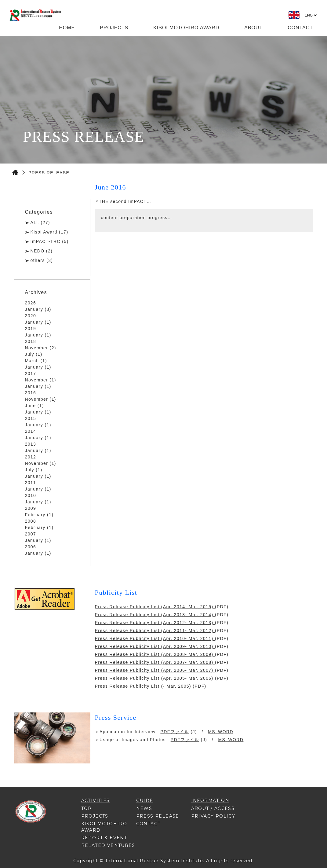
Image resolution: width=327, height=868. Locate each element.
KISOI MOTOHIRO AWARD (186, 28)
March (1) (36, 361)
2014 (31, 431)
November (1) (41, 380)
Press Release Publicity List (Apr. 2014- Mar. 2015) (155, 607)
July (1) (34, 354)
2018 (31, 341)
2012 (31, 457)
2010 (31, 495)
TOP (87, 808)
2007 (31, 534)
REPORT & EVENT (104, 838)
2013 (31, 444)
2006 (31, 547)
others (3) (42, 260)
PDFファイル (175, 732)
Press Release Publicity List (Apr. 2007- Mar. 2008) (155, 662)
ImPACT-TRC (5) (50, 241)
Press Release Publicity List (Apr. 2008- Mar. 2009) (155, 654)
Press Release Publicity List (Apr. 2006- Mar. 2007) (155, 670)
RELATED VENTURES (108, 845)
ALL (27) (40, 223)
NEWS (144, 808)
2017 (31, 373)
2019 (31, 329)
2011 (31, 483)
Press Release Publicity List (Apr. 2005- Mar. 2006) (155, 678)
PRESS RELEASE (158, 816)
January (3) (38, 309)
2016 (31, 393)
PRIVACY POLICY (213, 816)
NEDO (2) (42, 251)
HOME (67, 28)
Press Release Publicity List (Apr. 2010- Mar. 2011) (155, 638)
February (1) (39, 515)
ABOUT (253, 28)
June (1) (35, 406)
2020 (31, 316)
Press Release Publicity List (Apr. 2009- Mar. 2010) (155, 646)
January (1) (38, 322)
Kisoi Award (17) (49, 232)
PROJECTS (114, 28)
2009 (31, 508)
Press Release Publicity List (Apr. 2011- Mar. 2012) (155, 631)
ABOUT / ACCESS (213, 808)
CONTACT (300, 28)
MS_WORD (221, 732)
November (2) (41, 348)
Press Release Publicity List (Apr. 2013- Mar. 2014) (155, 615)
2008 (31, 521)
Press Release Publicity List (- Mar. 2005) (144, 686)
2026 (31, 303)
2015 (31, 418)
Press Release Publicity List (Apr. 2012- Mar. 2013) (155, 623)
